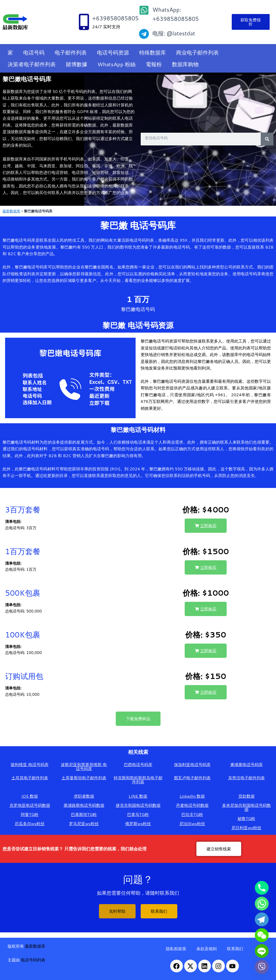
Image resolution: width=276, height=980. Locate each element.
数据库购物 (185, 64)
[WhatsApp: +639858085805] (144, 10)
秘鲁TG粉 (246, 818)
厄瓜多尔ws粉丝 (30, 824)
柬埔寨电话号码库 (246, 764)
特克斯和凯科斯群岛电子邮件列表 (138, 780)
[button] (206, 526)
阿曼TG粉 (30, 814)
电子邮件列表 (71, 52)
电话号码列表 (33, 960)
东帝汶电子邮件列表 (246, 778)
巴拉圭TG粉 (192, 814)
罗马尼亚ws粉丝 (84, 824)
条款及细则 (207, 949)
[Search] (267, 139)
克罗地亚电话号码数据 (30, 805)
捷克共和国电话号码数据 (138, 805)
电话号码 (34, 52)
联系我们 (235, 949)
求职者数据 (84, 796)
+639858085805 (115, 18)
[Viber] (262, 967)
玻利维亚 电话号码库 (30, 764)
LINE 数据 (138, 796)
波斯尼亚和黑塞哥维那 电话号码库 (84, 766)
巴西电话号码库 (138, 764)
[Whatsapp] (262, 904)
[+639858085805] (84, 22)
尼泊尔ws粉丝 (192, 824)
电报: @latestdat (174, 33)
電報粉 (154, 64)
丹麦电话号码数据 (192, 805)
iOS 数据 (30, 796)
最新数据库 (11, 211)
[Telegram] (262, 919)
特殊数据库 (152, 52)
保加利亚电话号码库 (192, 764)
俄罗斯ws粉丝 (138, 824)
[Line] (262, 951)
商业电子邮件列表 (197, 52)
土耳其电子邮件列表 (30, 778)
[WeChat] (262, 935)
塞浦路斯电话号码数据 (84, 805)
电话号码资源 (113, 52)
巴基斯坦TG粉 (84, 814)
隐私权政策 (176, 949)
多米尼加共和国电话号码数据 (246, 807)
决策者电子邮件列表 (32, 64)
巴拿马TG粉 (138, 814)
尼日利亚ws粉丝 (246, 828)
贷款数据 (246, 796)
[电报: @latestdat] (144, 34)
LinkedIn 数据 (192, 796)
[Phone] (262, 888)
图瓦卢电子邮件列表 (192, 778)
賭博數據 (77, 64)
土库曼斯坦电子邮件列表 (84, 778)
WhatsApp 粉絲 (117, 64)
